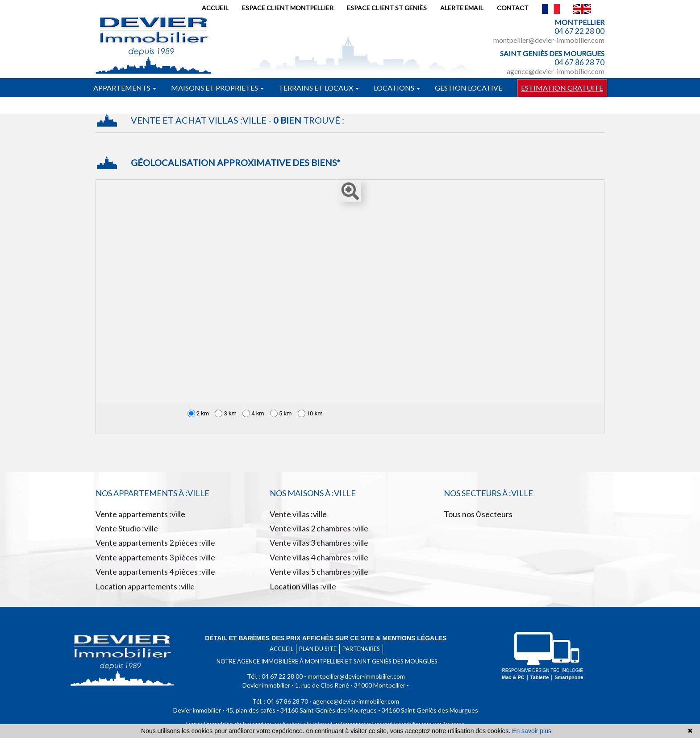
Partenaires (361, 649)
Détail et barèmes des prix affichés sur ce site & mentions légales (326, 638)
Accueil (215, 8)
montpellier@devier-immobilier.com (549, 40)
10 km (310, 413)
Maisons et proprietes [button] (217, 88)
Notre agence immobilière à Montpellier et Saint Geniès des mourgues (327, 661)
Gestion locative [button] (469, 88)
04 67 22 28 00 (579, 31)
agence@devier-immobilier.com (556, 71)
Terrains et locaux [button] (319, 88)
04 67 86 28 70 (579, 62)
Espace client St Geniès (387, 8)
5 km (281, 413)
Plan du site (318, 649)
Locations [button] (397, 88)
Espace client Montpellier (288, 8)
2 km (198, 413)
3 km (226, 413)
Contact (513, 8)
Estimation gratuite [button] (562, 88)
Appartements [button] (125, 88)
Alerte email (462, 8)
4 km (253, 413)
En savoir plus (532, 731)
